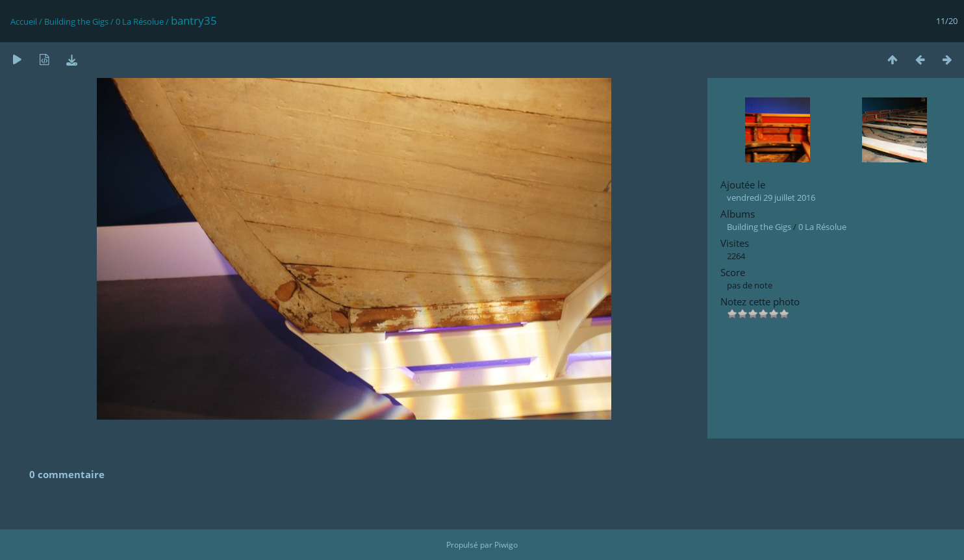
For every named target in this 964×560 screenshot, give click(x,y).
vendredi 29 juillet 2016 (771, 197)
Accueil (24, 21)
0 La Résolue (140, 21)
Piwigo (506, 545)
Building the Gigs (76, 21)
